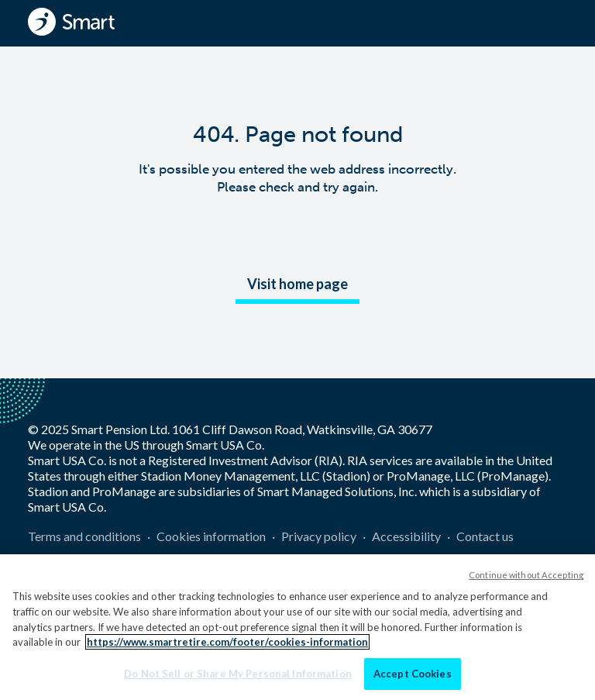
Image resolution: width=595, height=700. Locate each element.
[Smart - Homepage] (71, 22)
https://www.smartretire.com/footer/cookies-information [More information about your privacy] (227, 647)
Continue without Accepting (526, 580)
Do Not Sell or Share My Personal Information (238, 678)
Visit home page (297, 284)
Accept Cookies (413, 678)
